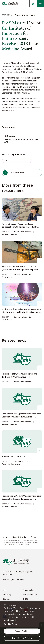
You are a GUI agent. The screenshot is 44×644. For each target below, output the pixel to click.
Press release (7, 277)
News (33, 537)
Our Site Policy (10, 624)
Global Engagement (22, 461)
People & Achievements (23, 232)
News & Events (19, 537)
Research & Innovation (11, 235)
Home (5, 537)
